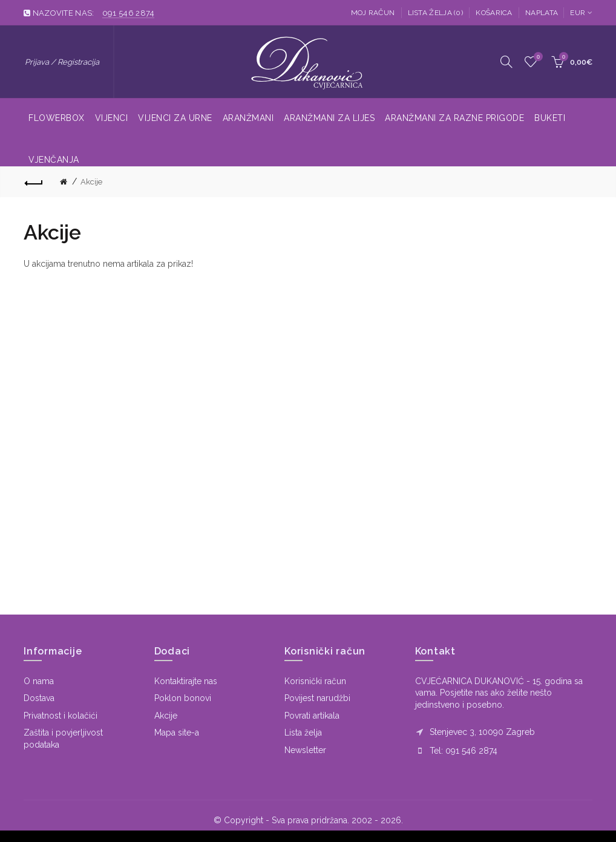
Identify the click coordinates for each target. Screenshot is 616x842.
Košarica (494, 13)
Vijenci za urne (175, 118)
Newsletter (305, 750)
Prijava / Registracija (62, 62)
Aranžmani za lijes (329, 118)
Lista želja (303, 733)
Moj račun (373, 13)
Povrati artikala (312, 716)
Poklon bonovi (183, 698)
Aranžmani (248, 118)
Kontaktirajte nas (186, 681)
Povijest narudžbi (317, 698)
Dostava (39, 698)
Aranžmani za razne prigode (454, 118)
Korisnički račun (315, 681)
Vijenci (112, 118)
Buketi (550, 118)
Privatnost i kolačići (61, 716)
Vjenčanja (54, 160)
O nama (39, 681)
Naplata (542, 13)
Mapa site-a (177, 733)
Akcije (91, 182)
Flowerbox (57, 118)
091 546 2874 (129, 13)
